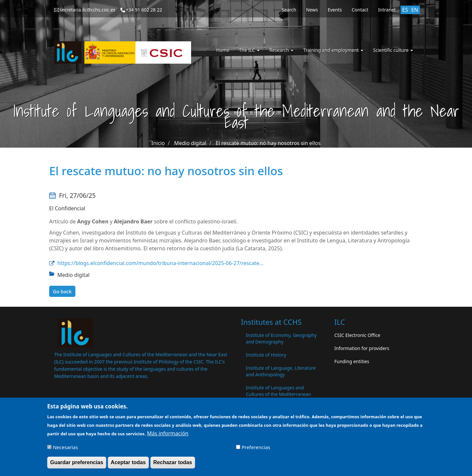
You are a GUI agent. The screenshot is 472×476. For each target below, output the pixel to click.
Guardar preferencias (77, 465)
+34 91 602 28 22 (144, 10)
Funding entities (352, 361)
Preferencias (256, 449)
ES (405, 10)
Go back (62, 291)
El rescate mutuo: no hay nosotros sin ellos (268, 143)
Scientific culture (393, 50)
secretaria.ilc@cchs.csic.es (88, 10)
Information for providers (362, 348)
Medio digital (190, 143)
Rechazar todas (173, 465)
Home (223, 50)
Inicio (158, 143)
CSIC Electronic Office (357, 335)
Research (282, 50)
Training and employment (333, 50)
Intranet (387, 10)
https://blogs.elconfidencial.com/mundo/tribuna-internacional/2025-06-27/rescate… (160, 263)
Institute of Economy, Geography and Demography (281, 338)
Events (335, 10)
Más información (167, 436)
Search (289, 10)
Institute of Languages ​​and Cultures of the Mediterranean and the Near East (278, 394)
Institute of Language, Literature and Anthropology (281, 371)
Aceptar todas (128, 465)
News (312, 10)
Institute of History (266, 355)
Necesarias (65, 449)
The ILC (249, 50)
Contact (360, 10)
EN (415, 10)
